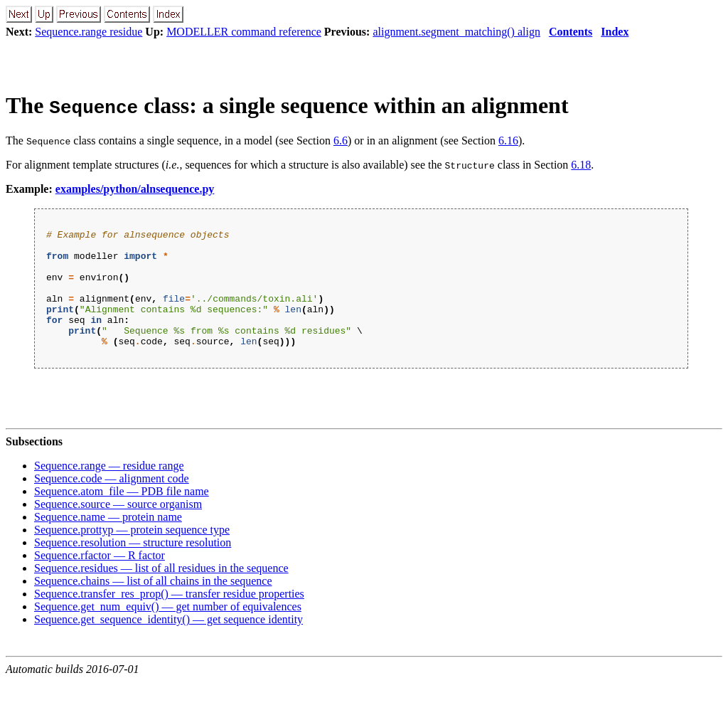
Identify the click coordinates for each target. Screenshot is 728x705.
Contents (571, 32)
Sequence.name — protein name (108, 540)
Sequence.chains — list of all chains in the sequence (153, 604)
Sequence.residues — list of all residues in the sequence (161, 592)
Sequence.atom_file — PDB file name (122, 515)
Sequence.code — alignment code (112, 502)
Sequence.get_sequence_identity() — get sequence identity (168, 643)
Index (615, 32)
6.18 (581, 165)
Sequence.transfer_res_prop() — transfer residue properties (169, 617)
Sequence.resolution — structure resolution (133, 566)
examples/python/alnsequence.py (135, 189)
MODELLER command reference (244, 32)
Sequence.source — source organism (118, 528)
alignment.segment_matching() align (456, 32)
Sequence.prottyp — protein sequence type (132, 553)
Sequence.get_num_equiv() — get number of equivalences (168, 630)
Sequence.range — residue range (109, 489)
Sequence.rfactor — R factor (100, 579)
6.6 (341, 141)
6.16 (508, 141)
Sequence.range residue (89, 32)
